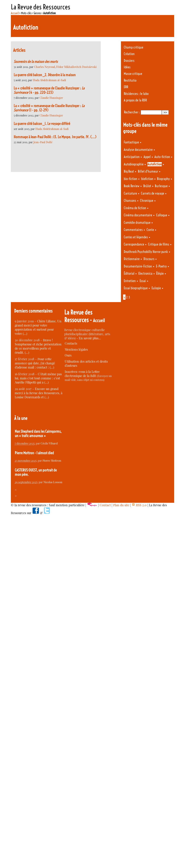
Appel (147, 157)
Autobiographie (134, 164)
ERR (126, 87)
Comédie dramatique (137, 223)
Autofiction (155, 164)
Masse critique (133, 74)
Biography (163, 179)
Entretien (130, 281)
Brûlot (147, 186)
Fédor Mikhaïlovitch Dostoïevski (76, 67)
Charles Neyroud (45, 67)
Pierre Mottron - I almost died (34, 453)
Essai (143, 281)
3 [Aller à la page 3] (129, 297)
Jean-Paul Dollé (43, 142)
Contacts (71, 343)
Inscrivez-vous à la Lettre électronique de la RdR (82, 374)
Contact (105, 505)
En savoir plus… (90, 338)
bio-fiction (130, 179)
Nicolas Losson (53, 482)
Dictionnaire (132, 259)
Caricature (130, 193)
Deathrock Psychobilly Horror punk (146, 252)
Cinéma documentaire (138, 215)
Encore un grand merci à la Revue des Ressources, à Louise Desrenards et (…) (39, 393)
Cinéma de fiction (135, 208)
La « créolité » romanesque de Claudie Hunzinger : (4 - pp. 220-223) (49, 90)
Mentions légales (76, 349)
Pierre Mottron (52, 460)
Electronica (145, 273)
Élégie (160, 273)
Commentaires (133, 230)
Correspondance (134, 244)
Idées (127, 67)
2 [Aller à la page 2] (127, 297)
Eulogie (156, 288)
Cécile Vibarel (49, 443)
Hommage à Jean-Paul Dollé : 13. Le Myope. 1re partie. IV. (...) (55, 137)
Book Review (132, 186)
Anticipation (132, 157)
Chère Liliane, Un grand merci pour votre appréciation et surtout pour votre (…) (38, 327)
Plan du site (121, 505)
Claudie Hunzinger (51, 98)
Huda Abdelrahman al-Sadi (49, 80)
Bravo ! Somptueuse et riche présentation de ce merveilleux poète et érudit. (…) (38, 346)
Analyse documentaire (138, 150)
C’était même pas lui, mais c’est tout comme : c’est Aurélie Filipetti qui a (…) (38, 378)
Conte (150, 230)
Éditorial (129, 273)
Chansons (130, 201)
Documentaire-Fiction (138, 266)
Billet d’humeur (148, 171)
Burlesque (161, 186)
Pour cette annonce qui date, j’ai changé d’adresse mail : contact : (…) (35, 363)
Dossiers (129, 61)
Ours (68, 355)
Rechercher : (132, 112)
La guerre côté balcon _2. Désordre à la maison (45, 75)
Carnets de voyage (153, 193)
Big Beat (129, 171)
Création (129, 54)
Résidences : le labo (136, 94)
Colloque (162, 215)
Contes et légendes (136, 237)
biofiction (147, 179)
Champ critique (134, 47)
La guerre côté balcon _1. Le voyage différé (42, 124)
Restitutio (130, 80)
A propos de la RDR (135, 100)
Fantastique (131, 142)
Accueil (15, 13)
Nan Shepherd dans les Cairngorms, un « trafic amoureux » (38, 434)
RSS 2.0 (139, 505)
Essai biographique (136, 288)
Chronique (147, 201)
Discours (149, 259)
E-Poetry (161, 266)
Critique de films (159, 244)
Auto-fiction (162, 157)
